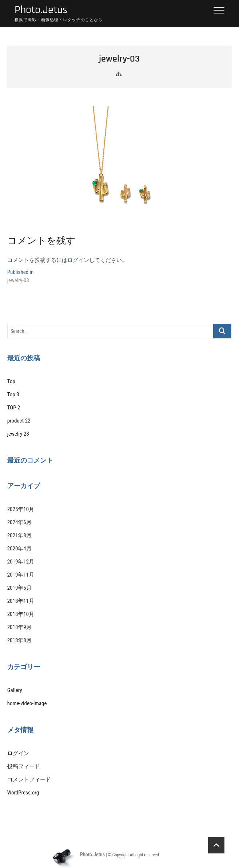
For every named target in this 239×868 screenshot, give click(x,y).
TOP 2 (14, 408)
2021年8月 (19, 535)
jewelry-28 (18, 434)
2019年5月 (19, 588)
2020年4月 (19, 549)
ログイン (78, 260)
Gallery (15, 690)
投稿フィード (24, 766)
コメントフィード (29, 779)
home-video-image (27, 703)
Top (11, 381)
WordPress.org (23, 793)
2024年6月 (19, 522)
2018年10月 (21, 614)
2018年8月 (19, 640)
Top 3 (13, 394)
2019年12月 (21, 562)
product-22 (19, 421)
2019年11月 (21, 575)
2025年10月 (21, 509)
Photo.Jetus (41, 10)
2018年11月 (21, 601)
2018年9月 (19, 627)
